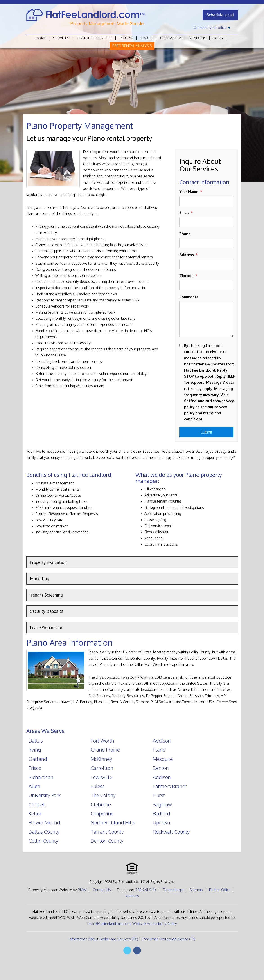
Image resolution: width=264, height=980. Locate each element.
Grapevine (102, 813)
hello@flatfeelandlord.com (109, 924)
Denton (161, 768)
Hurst (159, 795)
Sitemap (196, 890)
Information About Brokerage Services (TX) (103, 939)
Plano (159, 750)
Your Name (189, 192)
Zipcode (186, 276)
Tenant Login (173, 890)
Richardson (41, 777)
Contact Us (171, 38)
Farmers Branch (170, 786)
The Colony (103, 795)
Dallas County (44, 832)
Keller (35, 813)
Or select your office (212, 28)
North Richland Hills (113, 822)
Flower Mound (44, 822)
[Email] (206, 222)
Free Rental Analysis (132, 46)
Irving (35, 750)
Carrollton (102, 768)
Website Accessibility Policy (155, 924)
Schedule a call (220, 15)
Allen (34, 786)
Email (184, 213)
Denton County (107, 841)
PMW (82, 890)
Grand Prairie (105, 750)
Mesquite (163, 759)
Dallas (36, 741)
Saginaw (162, 804)
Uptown (161, 822)
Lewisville (101, 777)
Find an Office (220, 890)
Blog (218, 38)
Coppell (37, 804)
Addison (162, 741)
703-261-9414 (146, 890)
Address (187, 255)
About (146, 38)
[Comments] (206, 319)
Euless (98, 786)
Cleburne (101, 804)
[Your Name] (206, 201)
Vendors (198, 38)
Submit (206, 432)
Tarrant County (107, 832)
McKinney (101, 759)
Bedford (161, 813)
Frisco (35, 768)
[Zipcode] (206, 285)
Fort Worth (102, 741)
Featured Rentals (94, 38)
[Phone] (206, 243)
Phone (185, 234)
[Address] (206, 264)
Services (61, 38)
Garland (38, 759)
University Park (45, 795)
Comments (189, 297)
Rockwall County (171, 832)
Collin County (43, 841)
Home (41, 38)
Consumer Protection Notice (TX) (168, 939)
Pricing (126, 38)
